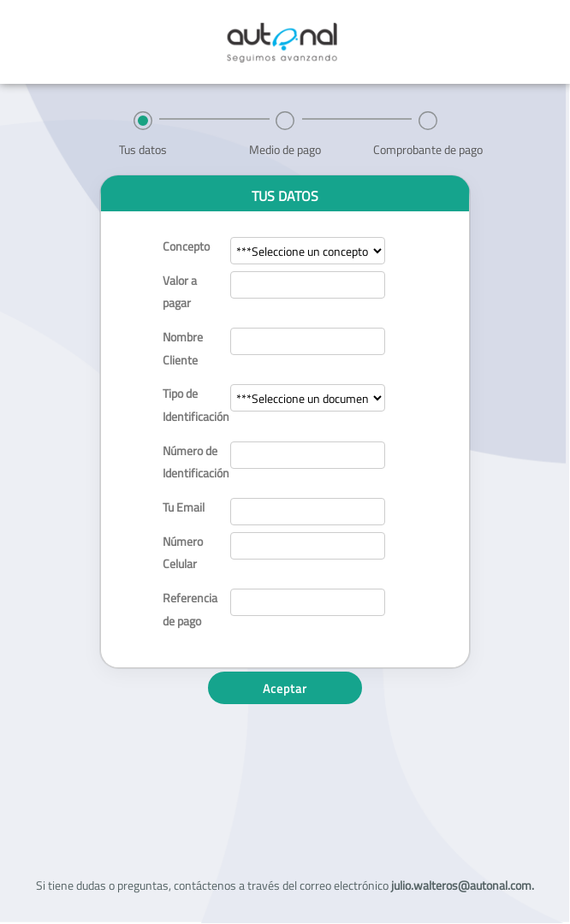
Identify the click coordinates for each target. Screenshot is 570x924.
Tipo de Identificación (190, 405)
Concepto (186, 246)
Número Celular (183, 553)
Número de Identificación (190, 462)
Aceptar (285, 688)
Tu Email (184, 507)
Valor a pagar (180, 292)
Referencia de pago (190, 609)
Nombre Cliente (183, 348)
